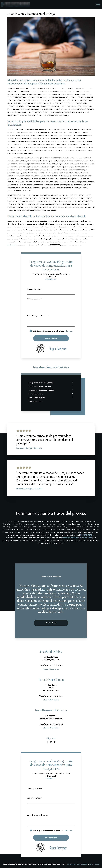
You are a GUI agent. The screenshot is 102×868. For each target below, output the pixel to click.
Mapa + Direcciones (51, 669)
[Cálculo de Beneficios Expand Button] (72, 397)
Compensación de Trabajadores (41, 383)
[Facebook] (48, 742)
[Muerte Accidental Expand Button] (72, 393)
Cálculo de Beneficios (37, 398)
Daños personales (36, 401)
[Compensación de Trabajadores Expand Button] (72, 382)
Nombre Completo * (34, 289)
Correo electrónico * (35, 299)
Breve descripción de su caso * (38, 316)
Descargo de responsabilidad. (77, 864)
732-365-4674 (56, 696)
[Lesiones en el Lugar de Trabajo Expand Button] (72, 390)
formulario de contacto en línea (78, 538)
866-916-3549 (51, 279)
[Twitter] (51, 742)
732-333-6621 (56, 666)
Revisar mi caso (51, 338)
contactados (12, 245)
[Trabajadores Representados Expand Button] (72, 386)
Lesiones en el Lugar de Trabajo (41, 390)
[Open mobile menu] (98, 4)
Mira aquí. (69, 331)
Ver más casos (51, 623)
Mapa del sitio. (94, 864)
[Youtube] (54, 742)
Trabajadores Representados (40, 386)
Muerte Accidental (36, 394)
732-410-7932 (56, 724)
